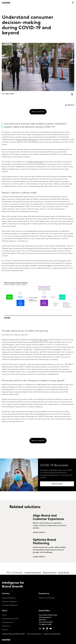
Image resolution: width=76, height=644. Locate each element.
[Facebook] (44, 629)
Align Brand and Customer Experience (48, 517)
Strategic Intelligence (10, 605)
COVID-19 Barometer (36, 162)
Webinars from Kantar (47, 598)
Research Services (50, 573)
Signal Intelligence (9, 598)
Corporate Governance (10, 619)
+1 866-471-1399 (46, 625)
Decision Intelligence (9, 602)
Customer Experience (33, 573)
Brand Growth (64, 573)
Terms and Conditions (34, 634)
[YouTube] (47, 629)
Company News (8, 622)
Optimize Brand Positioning (44, 542)
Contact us (6, 626)
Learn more (38, 533)
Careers (5, 630)
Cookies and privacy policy (52, 634)
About (4, 615)
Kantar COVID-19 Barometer (27, 140)
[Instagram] (40, 629)
